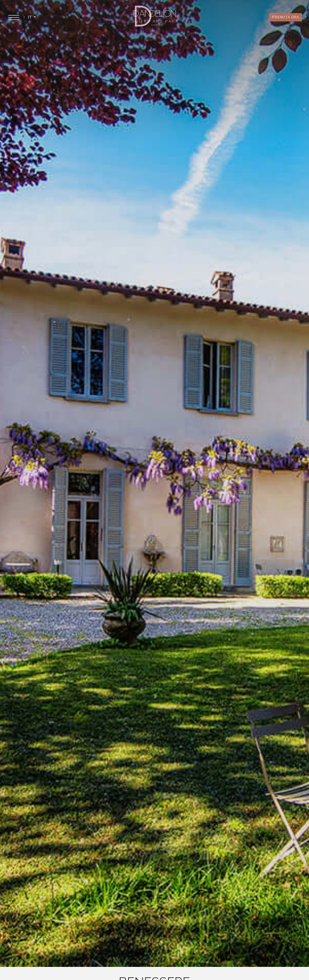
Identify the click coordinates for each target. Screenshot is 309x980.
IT (30, 17)
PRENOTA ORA (286, 17)
